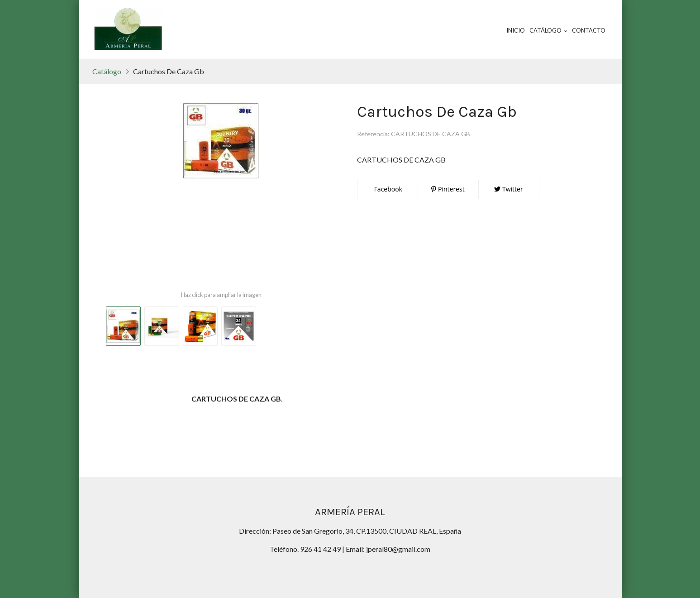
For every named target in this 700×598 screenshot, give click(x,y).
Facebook (387, 189)
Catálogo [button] (548, 30)
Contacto (589, 30)
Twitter (508, 189)
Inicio (516, 30)
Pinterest (448, 189)
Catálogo (107, 71)
